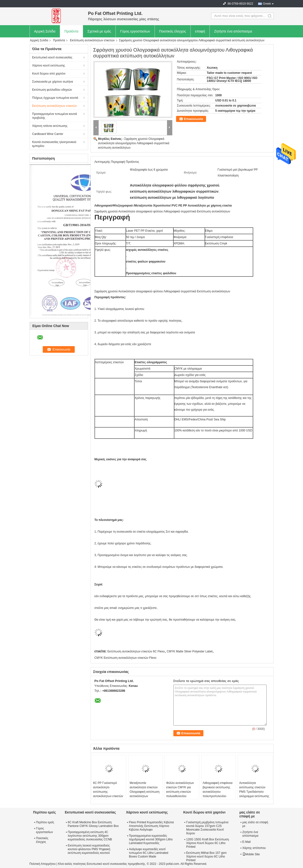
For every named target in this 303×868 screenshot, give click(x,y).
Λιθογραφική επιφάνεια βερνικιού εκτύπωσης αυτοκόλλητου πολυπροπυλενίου (218, 790)
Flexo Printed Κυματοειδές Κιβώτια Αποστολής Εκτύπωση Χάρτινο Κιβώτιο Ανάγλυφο (151, 826)
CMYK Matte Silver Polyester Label (190, 651)
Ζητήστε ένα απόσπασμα (233, 31)
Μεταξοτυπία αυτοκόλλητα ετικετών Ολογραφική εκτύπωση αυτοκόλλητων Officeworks (145, 792)
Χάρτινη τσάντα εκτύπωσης (50, 126)
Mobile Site (251, 854)
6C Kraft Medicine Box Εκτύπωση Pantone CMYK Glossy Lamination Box (93, 824)
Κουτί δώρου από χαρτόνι (49, 74)
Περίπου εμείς (45, 822)
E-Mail (247, 842)
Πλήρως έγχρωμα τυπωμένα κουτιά (55, 98)
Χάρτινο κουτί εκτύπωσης (49, 66)
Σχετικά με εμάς (99, 31)
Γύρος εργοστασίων (135, 31)
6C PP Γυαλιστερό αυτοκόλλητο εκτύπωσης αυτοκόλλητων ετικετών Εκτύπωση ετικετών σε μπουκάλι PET (108, 794)
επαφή (200, 31)
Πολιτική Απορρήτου (43, 864)
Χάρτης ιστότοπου (254, 848)
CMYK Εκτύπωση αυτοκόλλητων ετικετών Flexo (125, 658)
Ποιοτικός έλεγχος (173, 31)
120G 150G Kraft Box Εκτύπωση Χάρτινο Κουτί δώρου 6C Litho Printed (208, 843)
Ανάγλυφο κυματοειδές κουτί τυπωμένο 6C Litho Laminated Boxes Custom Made (149, 853)
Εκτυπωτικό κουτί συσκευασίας (52, 57)
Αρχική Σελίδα (45, 31)
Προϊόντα (71, 31)
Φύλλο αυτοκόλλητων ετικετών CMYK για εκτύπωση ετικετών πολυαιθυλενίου (180, 790)
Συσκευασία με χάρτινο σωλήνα (53, 82)
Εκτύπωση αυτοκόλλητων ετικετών (92, 40)
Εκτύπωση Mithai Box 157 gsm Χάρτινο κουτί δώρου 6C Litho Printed (207, 857)
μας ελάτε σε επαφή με (255, 824)
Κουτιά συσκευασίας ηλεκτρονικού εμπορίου (54, 144)
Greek (267, 4)
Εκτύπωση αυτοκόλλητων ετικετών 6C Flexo (136, 651)
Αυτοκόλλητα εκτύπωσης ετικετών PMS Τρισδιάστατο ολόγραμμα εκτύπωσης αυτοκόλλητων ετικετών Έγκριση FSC (254, 794)
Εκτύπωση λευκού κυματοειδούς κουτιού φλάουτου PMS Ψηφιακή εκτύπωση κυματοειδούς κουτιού (89, 849)
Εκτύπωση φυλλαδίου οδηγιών (52, 90)
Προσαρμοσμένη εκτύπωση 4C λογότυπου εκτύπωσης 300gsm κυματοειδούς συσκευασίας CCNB (90, 836)
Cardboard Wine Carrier (48, 134)
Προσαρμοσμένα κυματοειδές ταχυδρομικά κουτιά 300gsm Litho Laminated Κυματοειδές (151, 839)
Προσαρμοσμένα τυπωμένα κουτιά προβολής (55, 116)
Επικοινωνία (194, 119)
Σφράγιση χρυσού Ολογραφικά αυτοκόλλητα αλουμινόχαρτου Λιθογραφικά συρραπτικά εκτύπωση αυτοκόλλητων (134, 143)
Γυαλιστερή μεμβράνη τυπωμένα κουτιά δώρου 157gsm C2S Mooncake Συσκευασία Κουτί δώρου (207, 828)
